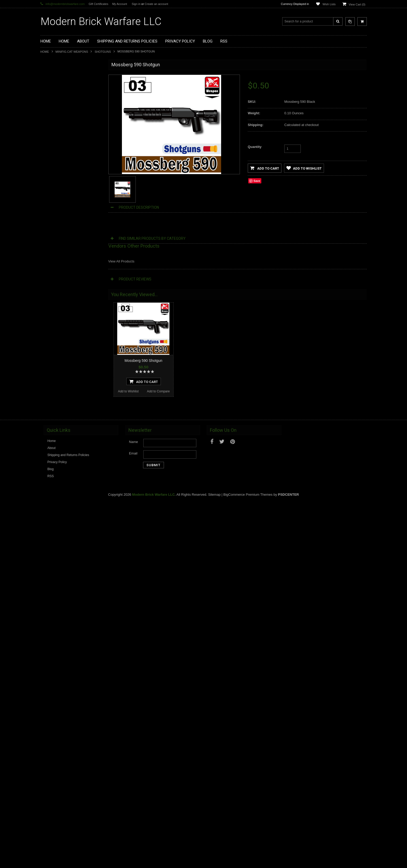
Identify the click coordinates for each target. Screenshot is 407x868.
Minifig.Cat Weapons (72, 52)
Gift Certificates (98, 4)
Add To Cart (72, 336)
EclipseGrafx (52, 218)
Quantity (255, 147)
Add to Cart (265, 168)
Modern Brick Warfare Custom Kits (68, 94)
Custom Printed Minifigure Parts (66, 112)
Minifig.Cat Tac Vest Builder (63, 147)
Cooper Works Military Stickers (65, 200)
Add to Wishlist (56, 346)
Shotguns (103, 52)
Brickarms (51, 77)
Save (257, 181)
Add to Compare (87, 346)
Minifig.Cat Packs (56, 183)
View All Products (121, 261)
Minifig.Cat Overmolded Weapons (67, 174)
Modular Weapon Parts (60, 103)
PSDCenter (288, 861)
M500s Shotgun (72, 720)
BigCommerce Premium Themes (248, 861)
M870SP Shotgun (72, 512)
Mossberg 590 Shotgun (143, 361)
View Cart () (357, 4)
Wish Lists (329, 4)
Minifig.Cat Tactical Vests (61, 139)
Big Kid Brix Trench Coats (61, 192)
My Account (120, 4)
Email (133, 819)
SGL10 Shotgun (72, 409)
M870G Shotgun (72, 616)
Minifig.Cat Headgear (58, 156)
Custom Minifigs (55, 121)
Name (134, 808)
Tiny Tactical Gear (56, 209)
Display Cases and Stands (62, 86)
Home (45, 52)
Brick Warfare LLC (101, 22)
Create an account (156, 4)
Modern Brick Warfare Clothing (65, 227)
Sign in (136, 4)
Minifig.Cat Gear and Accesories (66, 165)
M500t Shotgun (72, 305)
